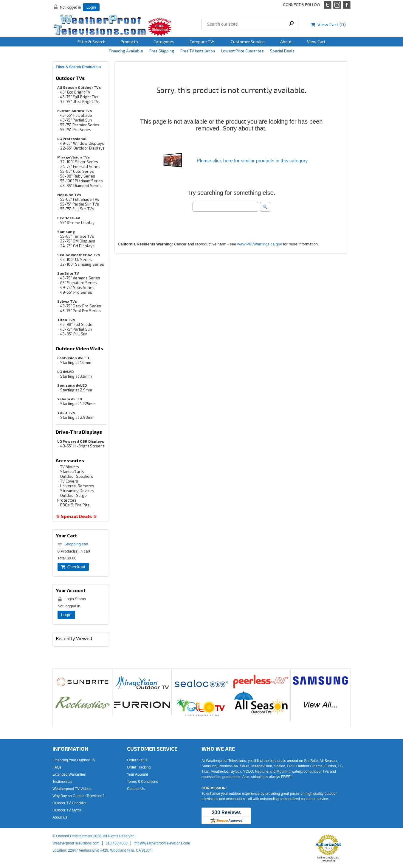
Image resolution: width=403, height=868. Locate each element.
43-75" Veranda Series (80, 278)
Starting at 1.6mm (76, 363)
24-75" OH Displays (77, 246)
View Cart (316, 42)
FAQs (57, 767)
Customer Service (248, 42)
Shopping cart (76, 544)
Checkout (73, 567)
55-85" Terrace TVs (77, 236)
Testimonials (62, 782)
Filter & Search (92, 42)
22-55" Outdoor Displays (82, 148)
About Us (60, 817)
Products (129, 42)
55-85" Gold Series (77, 171)
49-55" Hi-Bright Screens (82, 446)
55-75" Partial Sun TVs (80, 204)
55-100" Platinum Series (82, 181)
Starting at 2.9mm (76, 390)
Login (91, 7)
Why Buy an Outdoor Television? (78, 796)
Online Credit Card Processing (328, 859)
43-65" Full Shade (76, 115)
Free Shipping (162, 51)
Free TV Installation (198, 51)
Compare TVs (203, 42)
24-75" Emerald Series (80, 167)
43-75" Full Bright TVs (79, 97)
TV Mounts (70, 467)
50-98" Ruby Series (78, 176)
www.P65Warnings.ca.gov (259, 244)
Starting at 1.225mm (78, 404)
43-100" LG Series (76, 259)
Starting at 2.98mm (77, 417)
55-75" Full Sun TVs (77, 209)
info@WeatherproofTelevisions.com (162, 843)
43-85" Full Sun (74, 334)
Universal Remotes (77, 486)
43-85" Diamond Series (81, 186)
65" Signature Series (79, 283)
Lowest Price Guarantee (242, 51)
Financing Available (126, 51)
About (286, 42)
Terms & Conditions (142, 782)
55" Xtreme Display (77, 223)
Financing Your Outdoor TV (74, 760)
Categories (164, 42)
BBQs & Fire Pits (75, 505)
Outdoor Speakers (77, 476)
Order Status (137, 760)
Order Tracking (139, 767)
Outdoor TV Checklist (69, 803)
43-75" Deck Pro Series (81, 306)
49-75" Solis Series (77, 287)
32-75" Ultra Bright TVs (80, 102)
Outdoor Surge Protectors (72, 498)
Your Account (137, 774)
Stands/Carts (72, 472)
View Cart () (328, 24)
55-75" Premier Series (80, 125)
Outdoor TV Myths (67, 810)
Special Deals (282, 51)
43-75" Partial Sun (76, 120)
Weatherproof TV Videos (72, 789)
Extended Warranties (69, 774)
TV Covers (69, 481)
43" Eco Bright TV (75, 92)
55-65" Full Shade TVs (80, 199)
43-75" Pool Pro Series (80, 311)
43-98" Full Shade (76, 324)
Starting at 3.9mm (76, 376)
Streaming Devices (77, 491)
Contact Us (136, 789)
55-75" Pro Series (76, 130)
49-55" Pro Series (76, 292)
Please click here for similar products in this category (252, 161)
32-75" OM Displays (78, 241)
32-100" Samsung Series (82, 264)
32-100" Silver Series (79, 162)
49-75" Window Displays (82, 143)
